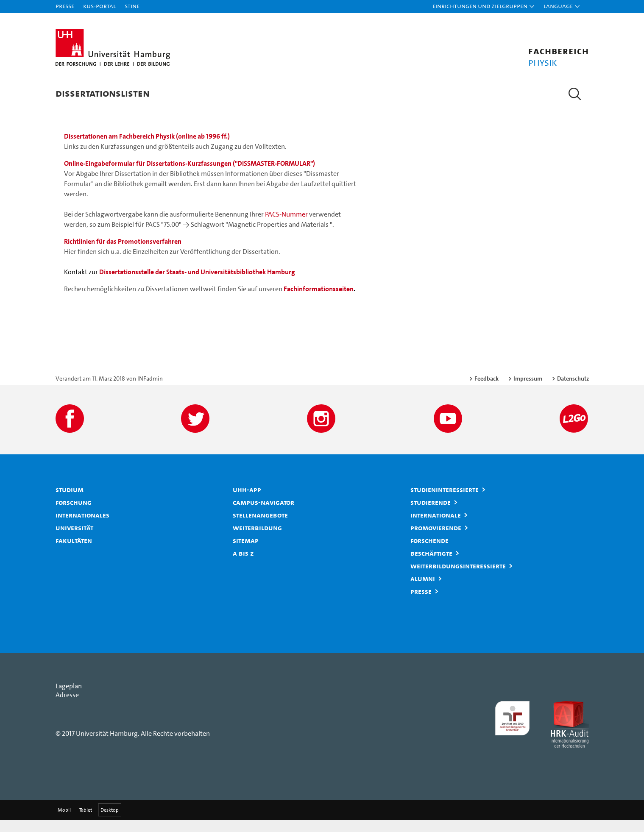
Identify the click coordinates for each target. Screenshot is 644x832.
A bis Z (243, 565)
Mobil (64, 822)
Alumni (423, 590)
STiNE (132, 6)
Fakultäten (74, 552)
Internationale (436, 527)
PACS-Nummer (286, 226)
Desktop (110, 822)
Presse (65, 6)
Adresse (67, 707)
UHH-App (247, 501)
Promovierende (436, 540)
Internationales (82, 527)
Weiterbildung (257, 540)
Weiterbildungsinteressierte (458, 578)
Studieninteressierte (445, 501)
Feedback (486, 390)
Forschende (429, 552)
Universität (74, 540)
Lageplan (69, 698)
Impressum (528, 390)
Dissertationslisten (103, 93)
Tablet (86, 822)
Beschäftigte (431, 565)
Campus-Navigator (263, 514)
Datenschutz (573, 390)
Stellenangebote (260, 527)
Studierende (431, 514)
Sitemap (246, 552)
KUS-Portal (99, 6)
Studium (70, 501)
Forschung (74, 514)
